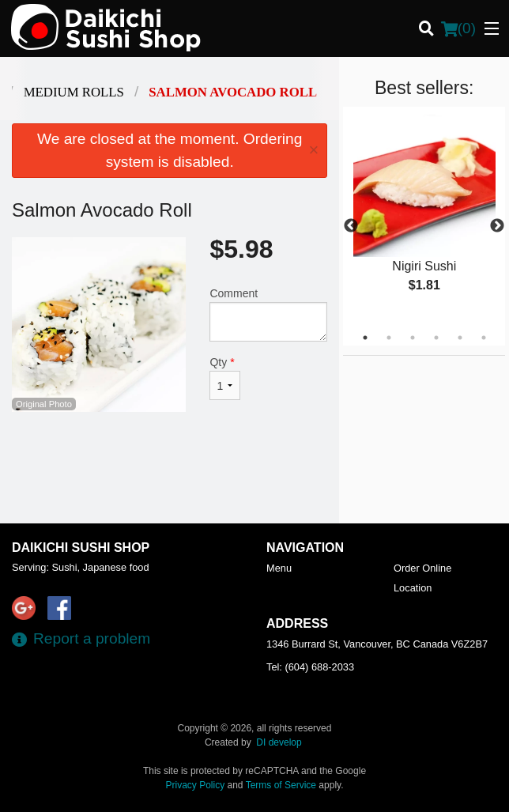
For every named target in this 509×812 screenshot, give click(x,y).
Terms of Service (281, 785)
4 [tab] (436, 338)
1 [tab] (365, 338)
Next (497, 226)
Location (413, 588)
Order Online (422, 568)
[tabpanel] (424, 217)
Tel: (310, 667)
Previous (351, 226)
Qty (225, 378)
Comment (268, 314)
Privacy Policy (196, 785)
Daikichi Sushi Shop (81, 548)
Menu (279, 568)
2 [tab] (389, 338)
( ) (458, 28)
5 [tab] (460, 338)
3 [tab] (413, 338)
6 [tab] (484, 338)
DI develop (279, 742)
